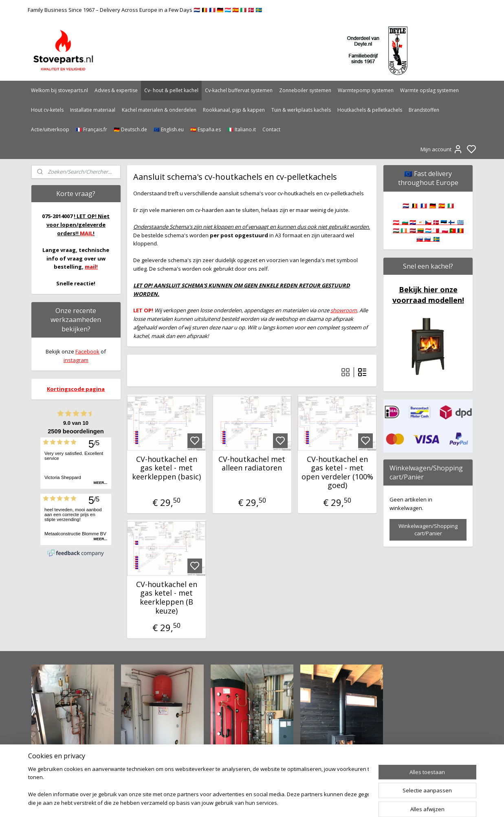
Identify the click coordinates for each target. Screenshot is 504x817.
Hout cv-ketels (47, 110)
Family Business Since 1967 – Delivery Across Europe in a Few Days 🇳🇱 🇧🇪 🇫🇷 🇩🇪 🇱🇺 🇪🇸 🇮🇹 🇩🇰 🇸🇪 (145, 10)
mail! (91, 267)
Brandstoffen (424, 110)
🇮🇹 (451, 205)
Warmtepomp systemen (366, 90)
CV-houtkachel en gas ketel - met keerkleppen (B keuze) (167, 598)
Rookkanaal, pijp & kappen (234, 110)
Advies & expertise (116, 90)
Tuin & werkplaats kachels (301, 110)
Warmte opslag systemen (429, 90)
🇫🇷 (424, 205)
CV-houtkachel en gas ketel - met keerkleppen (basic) (166, 468)
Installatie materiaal (93, 110)
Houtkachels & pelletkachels (370, 110)
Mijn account (442, 149)
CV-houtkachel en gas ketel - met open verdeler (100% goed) (337, 473)
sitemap (278, 802)
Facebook (87, 351)
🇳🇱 (406, 205)
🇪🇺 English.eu (169, 129)
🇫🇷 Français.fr (91, 129)
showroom (344, 310)
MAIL (86, 233)
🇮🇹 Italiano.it (242, 129)
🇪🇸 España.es (206, 129)
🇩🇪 (433, 205)
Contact (271, 129)
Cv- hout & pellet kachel (171, 90)
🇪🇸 (442, 205)
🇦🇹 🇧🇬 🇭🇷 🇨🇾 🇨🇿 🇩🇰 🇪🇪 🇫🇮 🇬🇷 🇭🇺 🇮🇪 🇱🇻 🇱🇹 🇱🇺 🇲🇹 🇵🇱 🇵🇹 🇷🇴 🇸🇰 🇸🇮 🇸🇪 (428, 231)
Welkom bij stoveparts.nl (59, 90)
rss (295, 802)
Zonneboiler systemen (305, 90)
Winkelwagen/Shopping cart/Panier (428, 530)
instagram (76, 360)
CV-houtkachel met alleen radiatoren (252, 464)
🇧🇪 (415, 205)
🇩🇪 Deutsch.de (130, 129)
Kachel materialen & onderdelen (159, 110)
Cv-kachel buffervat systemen (239, 90)
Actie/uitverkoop (50, 129)
